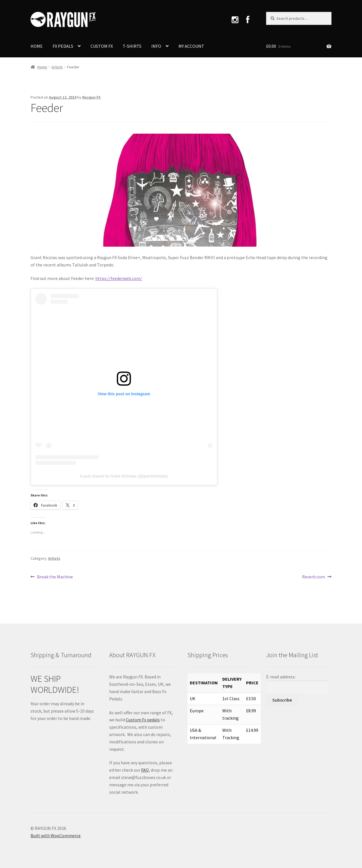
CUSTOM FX (102, 46)
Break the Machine (55, 577)
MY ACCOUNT (191, 46)
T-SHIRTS (132, 46)
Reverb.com (313, 577)
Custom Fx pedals (143, 720)
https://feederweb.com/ (119, 278)
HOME (37, 46)
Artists (57, 67)
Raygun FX (91, 97)
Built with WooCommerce (56, 836)
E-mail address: (281, 677)
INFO (156, 46)
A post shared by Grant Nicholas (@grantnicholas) (124, 476)
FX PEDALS (63, 46)
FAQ (145, 770)
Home (42, 67)
